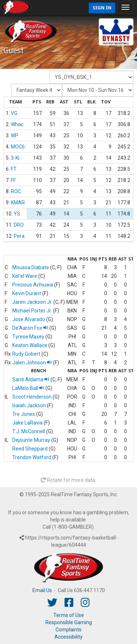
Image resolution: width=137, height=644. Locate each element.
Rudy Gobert (26, 354)
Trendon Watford (32, 457)
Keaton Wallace (30, 345)
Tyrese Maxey (28, 337)
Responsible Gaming (69, 622)
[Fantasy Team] (91, 77)
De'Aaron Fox (30, 328)
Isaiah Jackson (29, 405)
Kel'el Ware (25, 276)
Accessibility (68, 637)
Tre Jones (24, 414)
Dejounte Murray (31, 440)
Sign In (102, 8)
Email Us (42, 590)
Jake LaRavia (27, 423)
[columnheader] (15, 102)
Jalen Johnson (32, 363)
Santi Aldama (31, 379)
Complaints (68, 630)
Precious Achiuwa (33, 285)
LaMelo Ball (28, 388)
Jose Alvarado (29, 319)
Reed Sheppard (30, 449)
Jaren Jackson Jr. (32, 302)
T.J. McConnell (29, 431)
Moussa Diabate (31, 267)
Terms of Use (69, 615)
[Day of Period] (98, 90)
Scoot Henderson (32, 397)
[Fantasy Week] (37, 90)
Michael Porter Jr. (32, 311)
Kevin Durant (27, 293)
